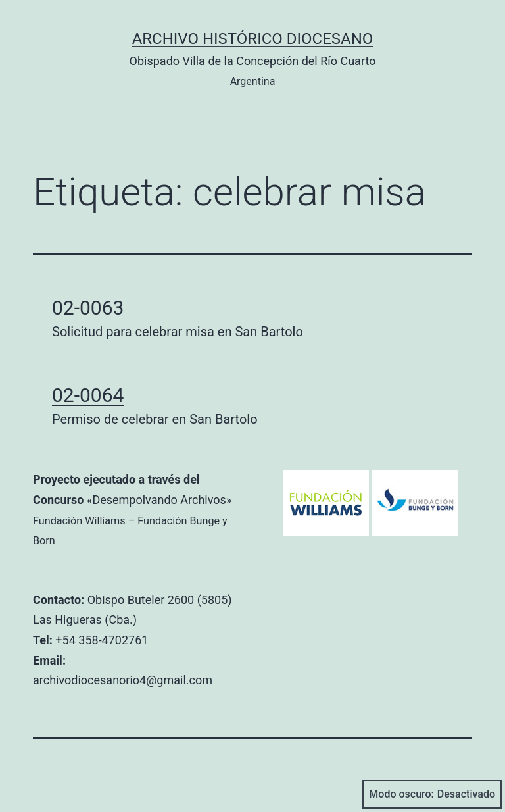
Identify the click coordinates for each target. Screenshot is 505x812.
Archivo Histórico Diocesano (253, 39)
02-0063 (88, 308)
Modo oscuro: (432, 794)
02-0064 (88, 395)
